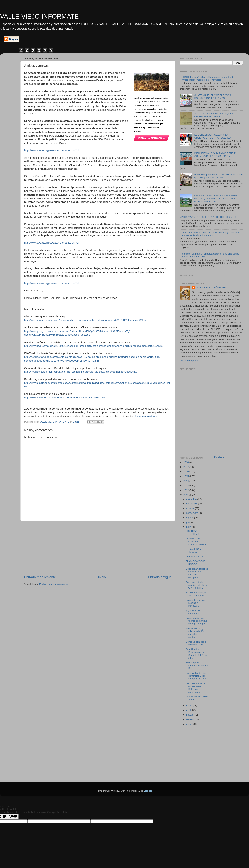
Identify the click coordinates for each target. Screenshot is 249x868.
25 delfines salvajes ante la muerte (196, 594)
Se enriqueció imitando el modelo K (197, 665)
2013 (186, 486)
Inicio (102, 577)
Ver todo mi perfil (189, 361)
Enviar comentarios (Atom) (54, 584)
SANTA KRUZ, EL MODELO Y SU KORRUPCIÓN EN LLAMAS (212, 97)
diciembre (192, 499)
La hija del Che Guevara (194, 551)
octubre (191, 508)
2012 (186, 490)
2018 (186, 462)
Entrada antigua (160, 577)
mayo (190, 705)
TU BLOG (219, 457)
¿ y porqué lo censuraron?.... (195, 612)
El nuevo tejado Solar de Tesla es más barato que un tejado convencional (218, 176)
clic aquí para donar (145, 416)
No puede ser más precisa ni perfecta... (195, 603)
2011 (186, 495)
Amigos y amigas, (195, 557)
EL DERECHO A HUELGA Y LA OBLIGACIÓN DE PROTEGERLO (212, 136)
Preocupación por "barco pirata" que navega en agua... (197, 621)
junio (189, 527)
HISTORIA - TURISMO (193, 532)
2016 (186, 472)
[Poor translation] (13, 816)
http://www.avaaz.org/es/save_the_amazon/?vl (51, 150)
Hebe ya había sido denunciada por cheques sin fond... (197, 676)
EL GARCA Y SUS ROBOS (196, 563)
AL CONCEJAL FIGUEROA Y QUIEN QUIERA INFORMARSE (214, 115)
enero (190, 724)
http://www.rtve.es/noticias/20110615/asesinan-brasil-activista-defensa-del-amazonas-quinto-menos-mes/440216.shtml (94, 346)
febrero (190, 719)
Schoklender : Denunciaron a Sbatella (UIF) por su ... (197, 654)
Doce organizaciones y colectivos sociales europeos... (197, 573)
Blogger (148, 791)
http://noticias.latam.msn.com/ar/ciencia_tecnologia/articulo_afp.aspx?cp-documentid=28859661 (80, 372)
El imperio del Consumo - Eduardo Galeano (196, 541)
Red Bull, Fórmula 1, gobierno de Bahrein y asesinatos (197, 688)
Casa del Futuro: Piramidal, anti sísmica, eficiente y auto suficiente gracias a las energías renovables (216, 199)
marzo (190, 715)
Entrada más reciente (40, 577)
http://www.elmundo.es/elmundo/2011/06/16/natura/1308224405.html (65, 398)
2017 (186, 467)
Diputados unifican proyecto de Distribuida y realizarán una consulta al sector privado (210, 234)
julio (189, 522)
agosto (190, 518)
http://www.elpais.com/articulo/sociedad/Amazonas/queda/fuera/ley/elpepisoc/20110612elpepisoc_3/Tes (85, 320)
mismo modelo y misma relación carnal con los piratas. (195, 633)
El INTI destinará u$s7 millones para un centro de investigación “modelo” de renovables (208, 78)
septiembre (193, 513)
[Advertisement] (202, 427)
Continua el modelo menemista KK (196, 643)
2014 (186, 481)
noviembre (192, 504)
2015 (186, 476)
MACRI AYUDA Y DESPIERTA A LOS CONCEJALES (208, 217)
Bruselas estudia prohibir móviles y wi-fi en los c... (196, 585)
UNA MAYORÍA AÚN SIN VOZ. (197, 698)
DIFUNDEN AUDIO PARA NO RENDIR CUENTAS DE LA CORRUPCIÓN (215, 155)
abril (189, 710)
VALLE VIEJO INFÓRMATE (39, 16)
